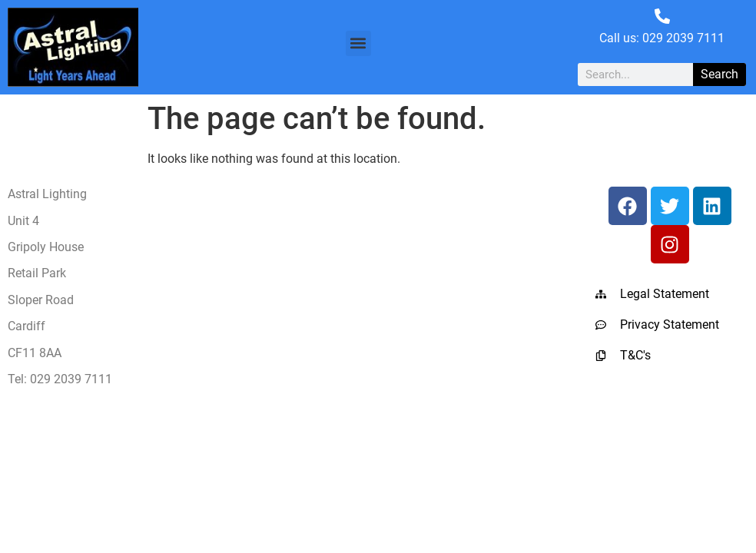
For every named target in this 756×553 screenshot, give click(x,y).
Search (720, 74)
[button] (358, 43)
